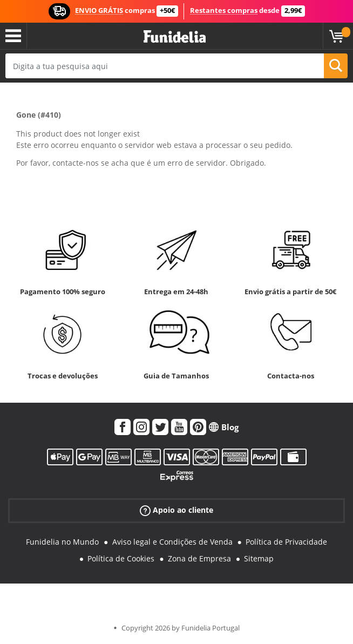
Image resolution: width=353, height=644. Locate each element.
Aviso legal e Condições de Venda (172, 542)
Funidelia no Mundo (62, 542)
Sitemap (259, 558)
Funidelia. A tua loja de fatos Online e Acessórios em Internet (175, 37)
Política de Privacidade (286, 542)
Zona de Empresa (199, 558)
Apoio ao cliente (176, 510)
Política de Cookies (121, 558)
